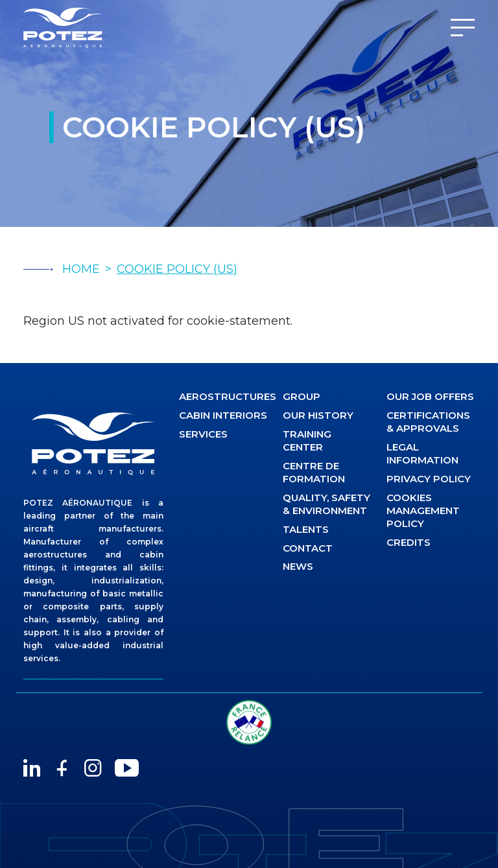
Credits (409, 542)
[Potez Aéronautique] (63, 28)
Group (302, 396)
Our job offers (430, 396)
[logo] (93, 443)
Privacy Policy (429, 479)
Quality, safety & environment (326, 504)
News (298, 566)
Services (203, 434)
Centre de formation (314, 472)
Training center (307, 440)
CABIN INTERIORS (223, 415)
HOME (81, 269)
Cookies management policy (423, 510)
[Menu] (463, 28)
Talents (306, 529)
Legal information (422, 453)
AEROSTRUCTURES (223, 396)
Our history (318, 415)
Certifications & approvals (428, 422)
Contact (308, 548)
